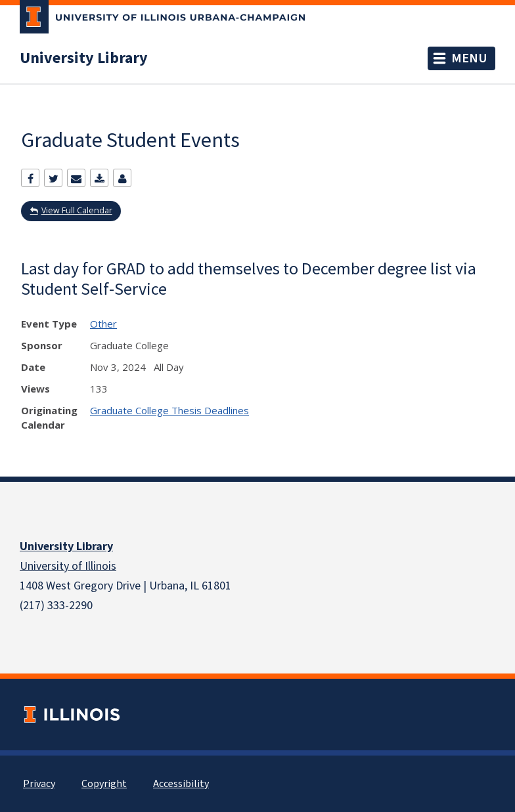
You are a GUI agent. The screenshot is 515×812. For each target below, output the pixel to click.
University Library (84, 58)
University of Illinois (68, 566)
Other (103, 324)
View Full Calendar (77, 210)
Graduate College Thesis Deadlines (169, 410)
